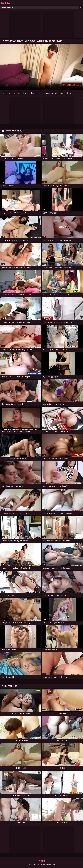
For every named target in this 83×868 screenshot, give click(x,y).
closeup (25, 93)
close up (34, 93)
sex (10, 93)
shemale (17, 93)
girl (56, 93)
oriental (68, 93)
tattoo (41, 93)
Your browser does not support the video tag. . (41, 67)
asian (4, 93)
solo (62, 93)
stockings (49, 93)
